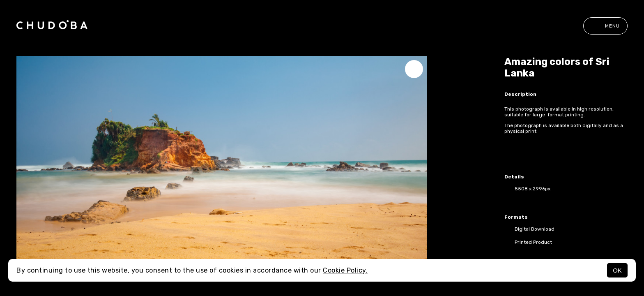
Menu (605, 26)
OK (617, 270)
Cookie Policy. (345, 270)
